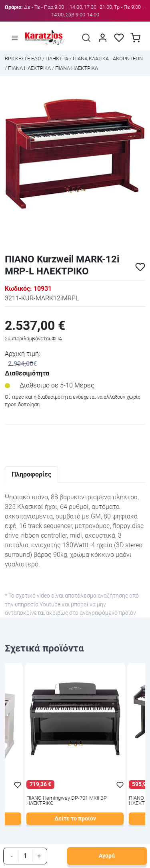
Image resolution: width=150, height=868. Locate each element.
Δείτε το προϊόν (75, 819)
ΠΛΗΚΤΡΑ (57, 59)
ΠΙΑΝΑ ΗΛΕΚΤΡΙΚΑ (29, 68)
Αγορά (107, 856)
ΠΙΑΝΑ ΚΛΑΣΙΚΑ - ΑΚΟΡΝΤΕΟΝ (108, 59)
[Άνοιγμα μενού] (15, 38)
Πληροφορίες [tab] (31, 474)
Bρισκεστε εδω (24, 59)
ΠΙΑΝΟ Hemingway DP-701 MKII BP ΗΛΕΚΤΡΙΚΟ (67, 801)
